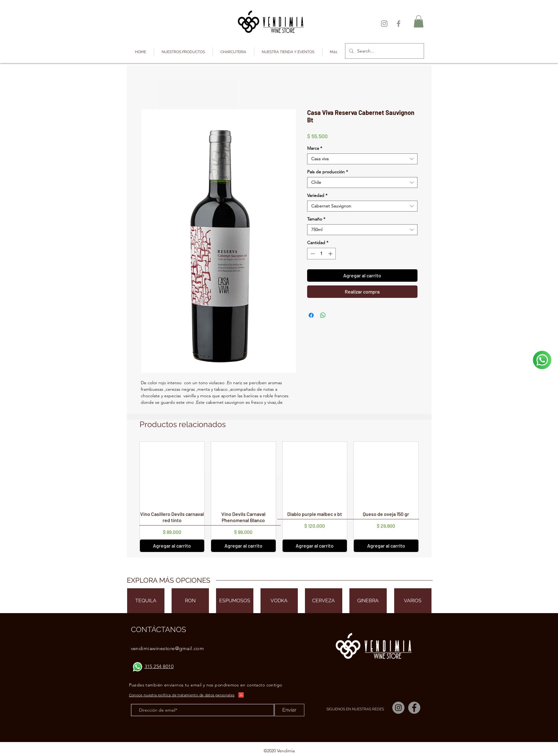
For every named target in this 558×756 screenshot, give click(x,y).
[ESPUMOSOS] (235, 601)
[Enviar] (289, 710)
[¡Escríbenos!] (542, 360)
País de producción (327, 172)
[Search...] (384, 51)
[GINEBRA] (368, 601)
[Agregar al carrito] (172, 546)
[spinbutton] (321, 254)
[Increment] (331, 254)
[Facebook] (399, 24)
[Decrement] (312, 254)
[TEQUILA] (146, 601)
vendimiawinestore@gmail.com (168, 648)
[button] (183, 52)
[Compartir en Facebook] (311, 315)
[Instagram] (384, 24)
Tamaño (316, 219)
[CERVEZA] (324, 601)
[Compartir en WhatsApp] (323, 315)
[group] (279, 497)
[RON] (190, 601)
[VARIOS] (413, 601)
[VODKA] (279, 601)
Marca (315, 148)
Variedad (317, 196)
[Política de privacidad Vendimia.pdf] (241, 696)
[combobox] (362, 159)
